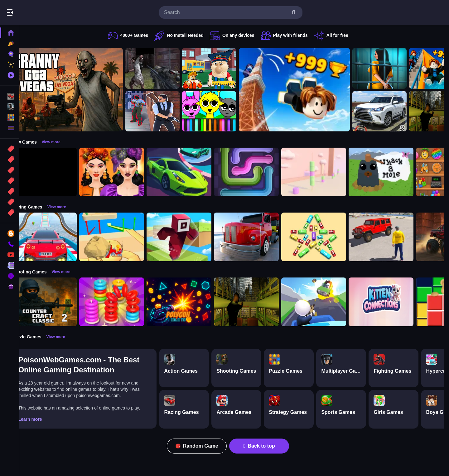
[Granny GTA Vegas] (80, 90)
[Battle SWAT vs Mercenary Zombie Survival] (166, 68)
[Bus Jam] (327, 237)
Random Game (203, 446)
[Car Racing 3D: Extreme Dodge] (192, 172)
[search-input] (226, 12)
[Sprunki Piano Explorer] (222, 111)
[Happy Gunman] (327, 302)
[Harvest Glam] (125, 172)
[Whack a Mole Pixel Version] (394, 172)
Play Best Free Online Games (40, 12)
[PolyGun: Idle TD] (192, 302)
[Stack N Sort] (125, 302)
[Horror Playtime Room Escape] (393, 68)
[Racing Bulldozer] (125, 237)
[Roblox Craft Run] (192, 237)
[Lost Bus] (259, 302)
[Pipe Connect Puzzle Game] (259, 172)
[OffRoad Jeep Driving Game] (394, 237)
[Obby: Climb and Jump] (307, 90)
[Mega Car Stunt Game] (57, 237)
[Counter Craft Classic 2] (57, 302)
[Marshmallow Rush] (327, 172)
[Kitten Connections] (394, 302)
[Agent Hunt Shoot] (166, 111)
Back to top (266, 446)
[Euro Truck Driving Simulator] (259, 237)
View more (64, 142)
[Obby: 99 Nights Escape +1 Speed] (57, 172)
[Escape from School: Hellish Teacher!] (222, 68)
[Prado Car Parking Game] (393, 111)
